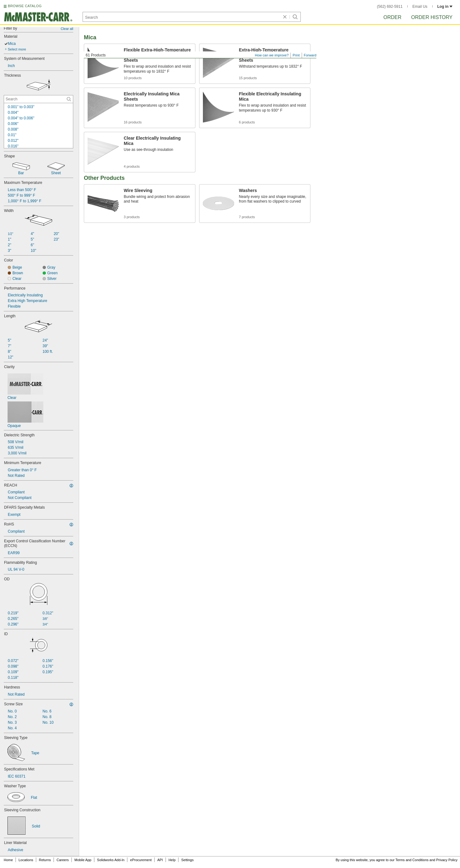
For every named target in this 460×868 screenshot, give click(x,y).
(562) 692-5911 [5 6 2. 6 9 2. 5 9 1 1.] (390, 7)
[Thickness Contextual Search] (38, 99)
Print (296, 55)
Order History (432, 17)
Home (8, 860)
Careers (62, 860)
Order (392, 17)
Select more (17, 49)
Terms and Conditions (412, 860)
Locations (26, 860)
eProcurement (141, 860)
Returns (45, 860)
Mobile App (83, 860)
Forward (310, 55)
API (160, 860)
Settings (187, 860)
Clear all (67, 29)
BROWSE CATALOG (25, 6)
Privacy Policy (447, 860)
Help (172, 860)
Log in (445, 7)
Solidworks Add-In (111, 860)
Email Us (420, 7)
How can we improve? (272, 55)
